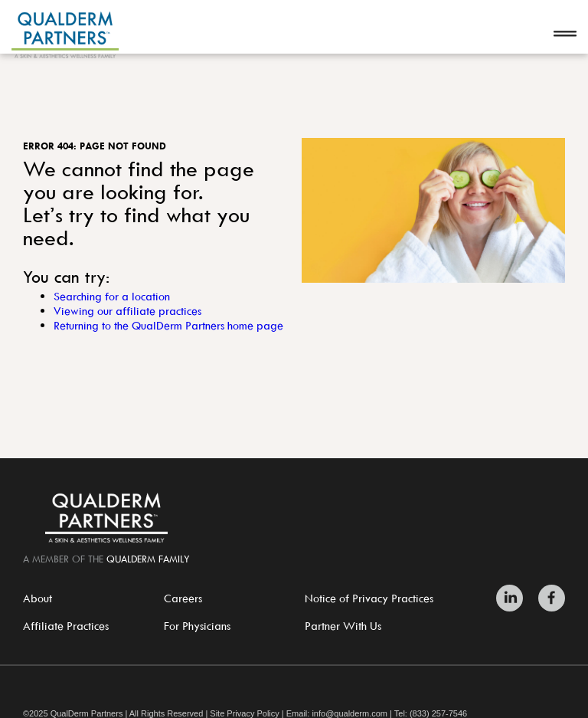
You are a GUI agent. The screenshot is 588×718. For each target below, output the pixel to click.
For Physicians (197, 626)
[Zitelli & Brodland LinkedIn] (513, 598)
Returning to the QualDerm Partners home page (168, 325)
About (38, 598)
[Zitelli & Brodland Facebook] (548, 598)
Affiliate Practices (66, 626)
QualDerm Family (148, 559)
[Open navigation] (565, 35)
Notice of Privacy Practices (369, 598)
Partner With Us (343, 626)
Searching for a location (112, 296)
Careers (183, 598)
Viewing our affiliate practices (127, 311)
